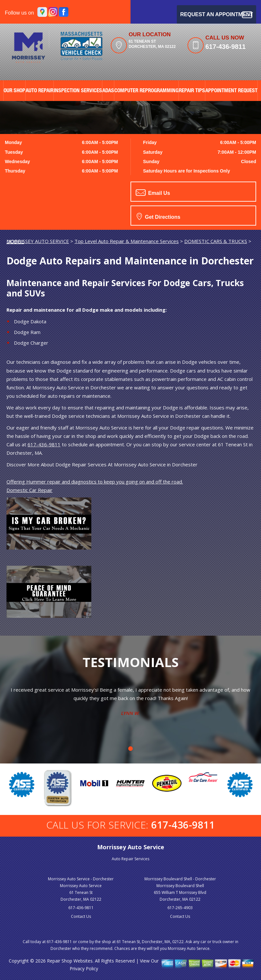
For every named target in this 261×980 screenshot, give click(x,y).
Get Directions (159, 216)
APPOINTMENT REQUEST (231, 91)
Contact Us (81, 916)
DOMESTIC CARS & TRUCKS (216, 241)
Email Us (153, 193)
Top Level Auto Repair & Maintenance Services (127, 241)
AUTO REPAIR (40, 91)
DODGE (15, 241)
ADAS (108, 91)
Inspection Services (78, 91)
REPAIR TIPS (192, 91)
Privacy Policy (84, 969)
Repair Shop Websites (70, 961)
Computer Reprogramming (146, 91)
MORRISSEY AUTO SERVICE (38, 241)
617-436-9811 (226, 47)
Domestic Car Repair (29, 490)
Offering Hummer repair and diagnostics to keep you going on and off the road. (95, 482)
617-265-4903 (180, 908)
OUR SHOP (14, 91)
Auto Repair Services (130, 859)
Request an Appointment (216, 15)
